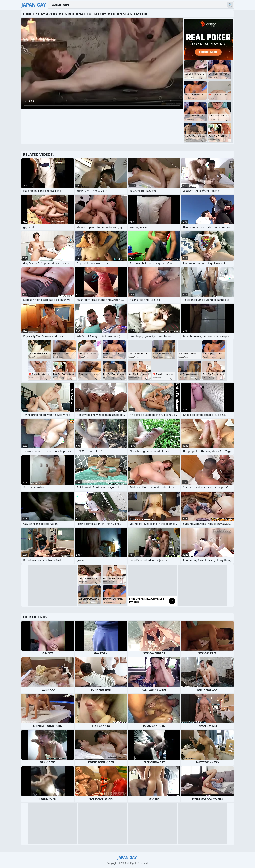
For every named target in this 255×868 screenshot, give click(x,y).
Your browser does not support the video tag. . (102, 64)
